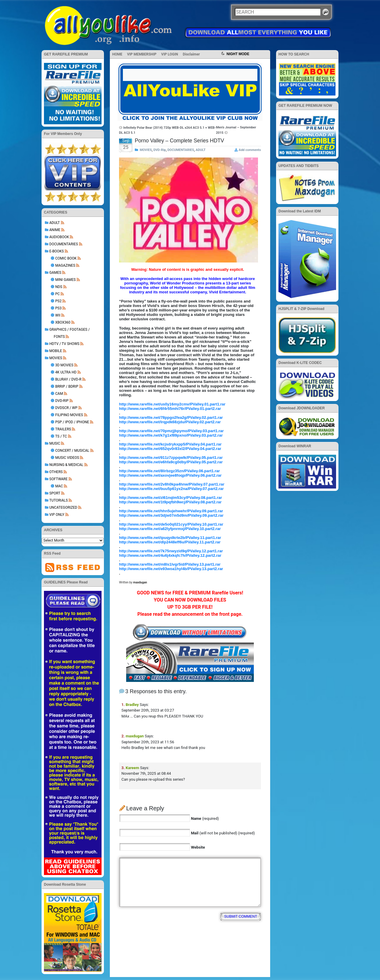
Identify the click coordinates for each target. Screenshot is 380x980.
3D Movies (64, 365)
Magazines (65, 265)
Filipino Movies (69, 415)
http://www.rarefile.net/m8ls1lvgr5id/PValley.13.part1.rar (170, 564)
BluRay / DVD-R (68, 379)
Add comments (250, 150)
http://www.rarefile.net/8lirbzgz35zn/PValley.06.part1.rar (170, 471)
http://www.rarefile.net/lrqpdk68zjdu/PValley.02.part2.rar (170, 422)
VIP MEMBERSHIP (142, 54)
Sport (55, 493)
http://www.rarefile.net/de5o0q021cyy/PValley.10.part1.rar (171, 524)
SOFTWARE (58, 479)
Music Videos (67, 458)
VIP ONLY (57, 515)
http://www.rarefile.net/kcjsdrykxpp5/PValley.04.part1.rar (170, 444)
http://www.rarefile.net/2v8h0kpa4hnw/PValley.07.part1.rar (172, 484)
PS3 (58, 308)
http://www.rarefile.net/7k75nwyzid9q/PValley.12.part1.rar (171, 551)
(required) (205, 818)
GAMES (55, 273)
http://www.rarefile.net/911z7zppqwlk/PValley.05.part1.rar (171, 458)
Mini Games (65, 280)
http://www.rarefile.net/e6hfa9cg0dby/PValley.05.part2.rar (171, 462)
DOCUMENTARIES (64, 244)
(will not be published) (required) (223, 833)
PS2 (58, 301)
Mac (59, 486)
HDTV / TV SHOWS (64, 344)
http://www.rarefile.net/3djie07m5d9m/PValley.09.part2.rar (171, 515)
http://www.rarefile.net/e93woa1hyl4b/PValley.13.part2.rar (171, 569)
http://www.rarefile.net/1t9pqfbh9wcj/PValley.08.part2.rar (170, 502)
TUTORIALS (58, 500)
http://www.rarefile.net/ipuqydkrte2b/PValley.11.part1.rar (170, 538)
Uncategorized (63, 507)
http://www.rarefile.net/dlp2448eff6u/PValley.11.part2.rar (170, 542)
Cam (59, 394)
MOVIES (56, 358)
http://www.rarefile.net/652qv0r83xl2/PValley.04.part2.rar (170, 449)
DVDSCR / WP (66, 408)
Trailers (63, 429)
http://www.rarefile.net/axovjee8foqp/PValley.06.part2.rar (170, 475)
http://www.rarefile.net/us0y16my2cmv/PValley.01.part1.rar (172, 404)
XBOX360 (63, 322)
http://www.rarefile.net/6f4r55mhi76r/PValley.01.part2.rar (170, 409)
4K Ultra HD (66, 372)
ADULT (55, 223)
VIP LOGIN (170, 54)
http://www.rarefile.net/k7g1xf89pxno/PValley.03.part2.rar (171, 435)
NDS (59, 287)
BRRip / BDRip (67, 386)
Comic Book (66, 258)
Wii (58, 315)
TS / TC (61, 436)
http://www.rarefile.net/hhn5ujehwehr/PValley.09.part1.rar (171, 511)
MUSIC (55, 443)
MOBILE (56, 351)
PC (57, 294)
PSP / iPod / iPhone (72, 422)
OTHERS (56, 472)
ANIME (55, 230)
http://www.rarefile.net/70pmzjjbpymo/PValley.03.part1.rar (171, 431)
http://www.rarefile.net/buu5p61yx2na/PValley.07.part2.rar (171, 489)
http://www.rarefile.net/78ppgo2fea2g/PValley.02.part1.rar (171, 417)
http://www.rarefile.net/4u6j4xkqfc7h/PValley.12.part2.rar (170, 555)
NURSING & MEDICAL (66, 465)
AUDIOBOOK (59, 237)
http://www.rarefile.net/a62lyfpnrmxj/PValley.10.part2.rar (170, 529)
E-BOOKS (57, 251)
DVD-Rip (62, 401)
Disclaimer (191, 54)
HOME (117, 54)
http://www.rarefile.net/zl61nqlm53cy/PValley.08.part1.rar (171, 498)
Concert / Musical (72, 451)
